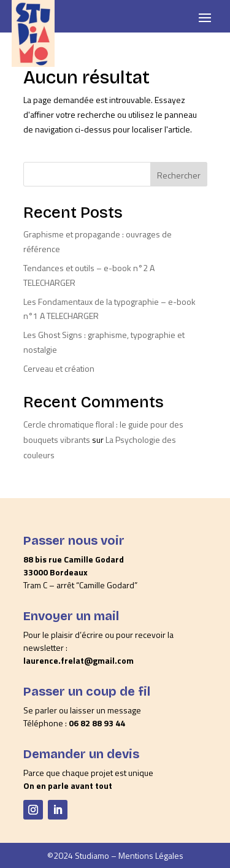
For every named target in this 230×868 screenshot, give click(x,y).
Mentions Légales (151, 855)
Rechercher (179, 175)
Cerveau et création (59, 368)
